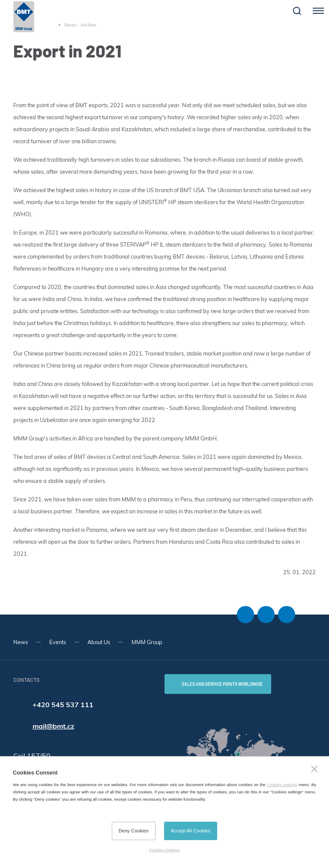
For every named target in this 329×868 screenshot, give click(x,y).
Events (58, 642)
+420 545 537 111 (63, 705)
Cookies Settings (164, 850)
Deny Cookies (134, 831)
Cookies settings (282, 785)
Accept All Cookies (191, 831)
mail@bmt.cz (53, 726)
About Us (99, 642)
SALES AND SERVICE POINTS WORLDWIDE (222, 684)
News (21, 642)
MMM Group (147, 642)
